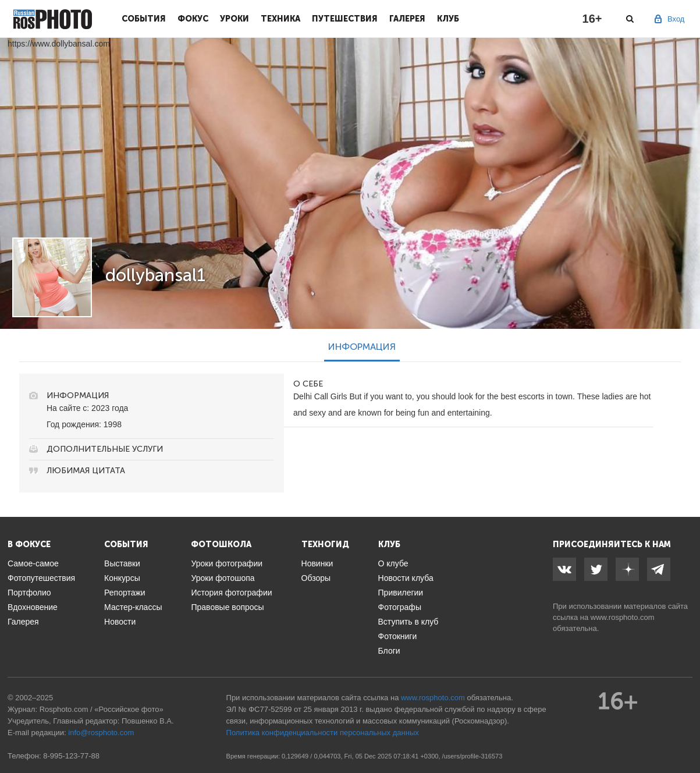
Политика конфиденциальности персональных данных (323, 733)
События (144, 19)
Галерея (407, 19)
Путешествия (345, 19)
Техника (280, 19)
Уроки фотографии (227, 563)
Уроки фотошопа (223, 578)
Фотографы (400, 607)
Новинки (317, 563)
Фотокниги (398, 636)
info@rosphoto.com (101, 733)
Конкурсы (122, 578)
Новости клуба (406, 578)
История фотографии (231, 593)
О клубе (393, 563)
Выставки (122, 563)
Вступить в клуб (408, 622)
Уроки (234, 19)
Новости (120, 622)
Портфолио (29, 593)
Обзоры (316, 578)
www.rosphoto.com (623, 617)
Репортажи (125, 593)
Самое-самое (33, 563)
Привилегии (401, 593)
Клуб (448, 19)
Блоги (389, 651)
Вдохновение (33, 607)
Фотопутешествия (41, 578)
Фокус (193, 19)
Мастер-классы (133, 607)
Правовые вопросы (227, 607)
